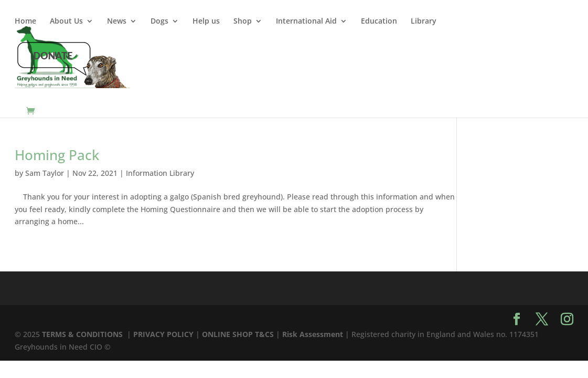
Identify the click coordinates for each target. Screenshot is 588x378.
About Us (66, 22)
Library (424, 22)
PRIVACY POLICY (163, 334)
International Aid (306, 22)
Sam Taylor (45, 173)
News (117, 22)
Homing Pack (57, 155)
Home (25, 22)
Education (379, 22)
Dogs (159, 22)
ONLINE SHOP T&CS (238, 334)
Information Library (160, 173)
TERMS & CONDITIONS (83, 334)
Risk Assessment (313, 334)
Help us (206, 22)
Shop (243, 22)
